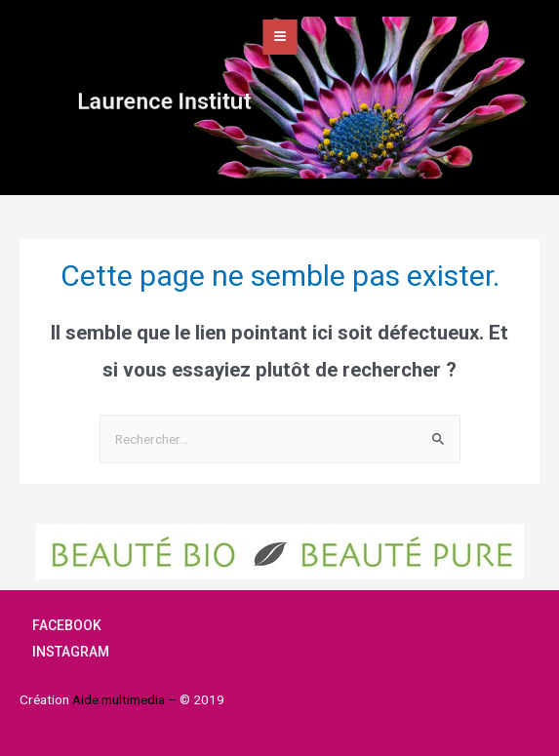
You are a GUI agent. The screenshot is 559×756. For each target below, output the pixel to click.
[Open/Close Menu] (280, 37)
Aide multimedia (120, 699)
